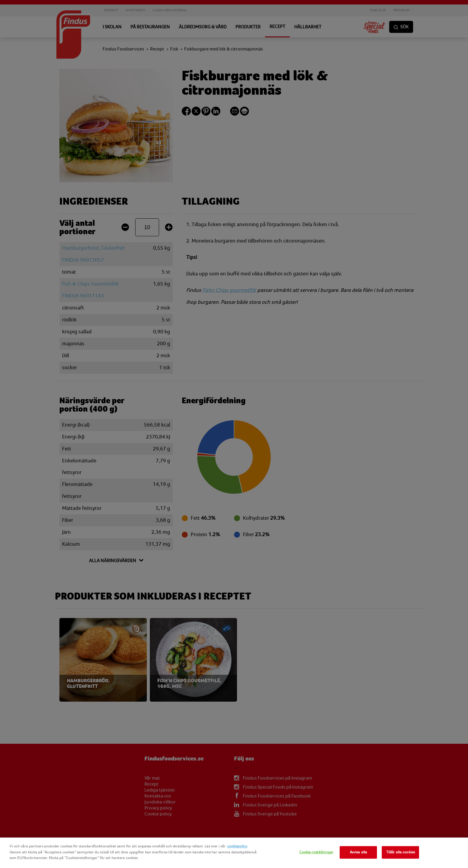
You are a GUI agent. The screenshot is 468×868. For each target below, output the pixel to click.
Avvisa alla (358, 852)
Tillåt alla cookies (401, 852)
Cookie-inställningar (317, 852)
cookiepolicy (237, 846)
